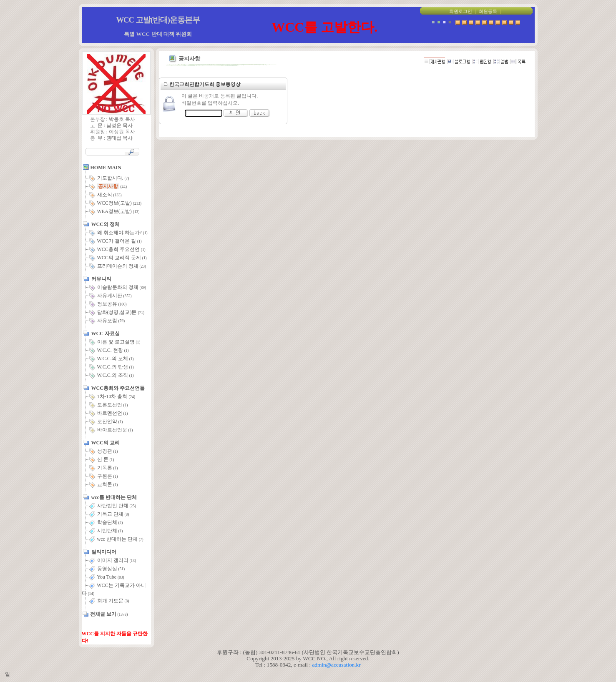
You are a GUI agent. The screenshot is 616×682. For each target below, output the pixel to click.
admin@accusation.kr (336, 665)
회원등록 (488, 11)
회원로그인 (461, 11)
